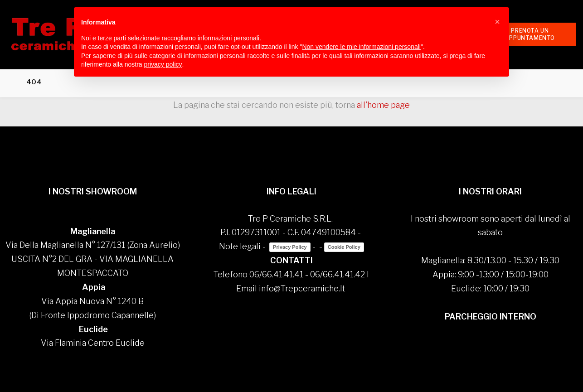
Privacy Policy (290, 247)
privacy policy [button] (163, 64)
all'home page (383, 105)
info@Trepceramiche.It (302, 288)
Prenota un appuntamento (530, 34)
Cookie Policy (344, 247)
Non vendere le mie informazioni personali (361, 47)
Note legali (240, 246)
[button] (497, 22)
